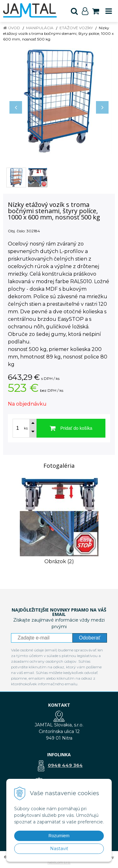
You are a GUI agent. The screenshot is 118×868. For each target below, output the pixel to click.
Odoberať (90, 638)
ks (26, 428)
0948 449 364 (65, 765)
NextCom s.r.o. (59, 862)
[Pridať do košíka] (71, 428)
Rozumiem (59, 836)
